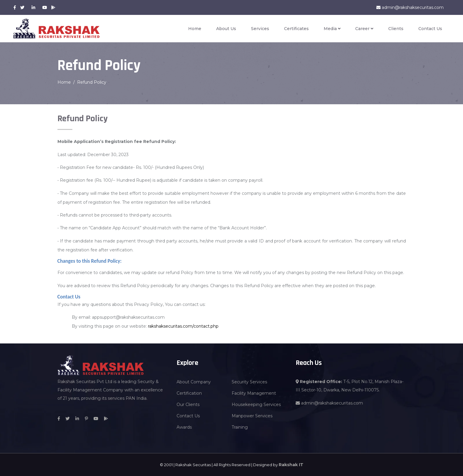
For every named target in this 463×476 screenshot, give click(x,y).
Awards (184, 427)
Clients (396, 29)
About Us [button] (226, 29)
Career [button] (364, 29)
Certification (189, 393)
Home (64, 82)
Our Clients (188, 405)
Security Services (249, 382)
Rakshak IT (291, 465)
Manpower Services (252, 416)
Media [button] (332, 29)
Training (240, 427)
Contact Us (430, 29)
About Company (194, 382)
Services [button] (260, 29)
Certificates (296, 29)
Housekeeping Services (256, 405)
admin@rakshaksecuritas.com (410, 7)
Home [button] (195, 29)
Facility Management (254, 393)
